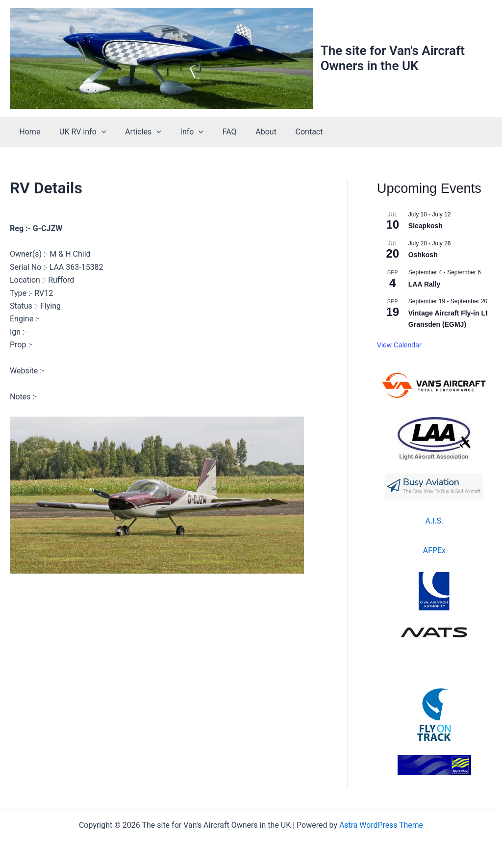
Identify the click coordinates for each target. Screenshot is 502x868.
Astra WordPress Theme (381, 825)
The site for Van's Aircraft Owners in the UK (393, 58)
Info (180, 132)
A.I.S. (434, 521)
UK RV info (78, 132)
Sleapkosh (426, 226)
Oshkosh (423, 255)
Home (28, 132)
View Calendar (399, 345)
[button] (97, 132)
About (248, 132)
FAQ (215, 132)
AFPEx (434, 550)
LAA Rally (425, 284)
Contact (288, 132)
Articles (135, 132)
